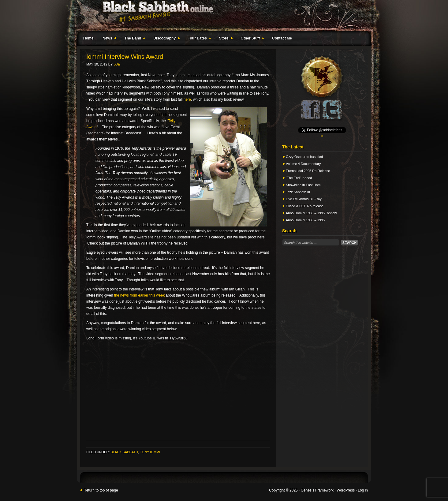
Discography (165, 39)
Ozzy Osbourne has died (304, 157)
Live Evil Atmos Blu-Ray (304, 199)
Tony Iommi (150, 452)
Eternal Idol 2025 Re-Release (308, 171)
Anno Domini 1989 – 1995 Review (311, 213)
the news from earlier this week (139, 295)
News (108, 39)
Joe (117, 64)
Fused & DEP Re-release (305, 206)
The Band (134, 39)
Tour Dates (198, 39)
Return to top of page (101, 490)
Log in (363, 490)
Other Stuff (251, 39)
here (187, 99)
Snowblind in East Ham (303, 185)
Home (88, 38)
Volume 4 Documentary (303, 164)
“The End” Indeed (299, 178)
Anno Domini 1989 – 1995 (305, 220)
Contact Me (282, 38)
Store (225, 39)
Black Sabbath (124, 452)
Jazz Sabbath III (298, 192)
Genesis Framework (317, 490)
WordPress (346, 490)
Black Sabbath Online (221, 15)
